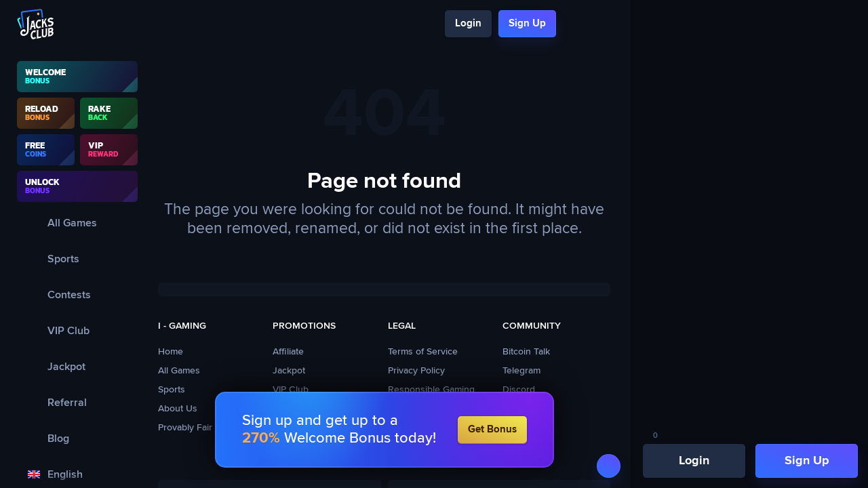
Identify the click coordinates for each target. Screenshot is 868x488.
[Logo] (36, 24)
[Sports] (77, 259)
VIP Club (291, 390)
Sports (172, 390)
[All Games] (77, 223)
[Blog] (77, 438)
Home (171, 352)
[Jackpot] (77, 366)
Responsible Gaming (431, 390)
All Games (179, 371)
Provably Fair (185, 428)
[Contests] (77, 294)
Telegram (521, 371)
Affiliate (288, 352)
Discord (519, 390)
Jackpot (289, 371)
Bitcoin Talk (526, 352)
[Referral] (77, 402)
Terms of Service (423, 352)
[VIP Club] (77, 330)
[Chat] (598, 24)
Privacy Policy (416, 371)
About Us (178, 409)
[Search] (575, 24)
